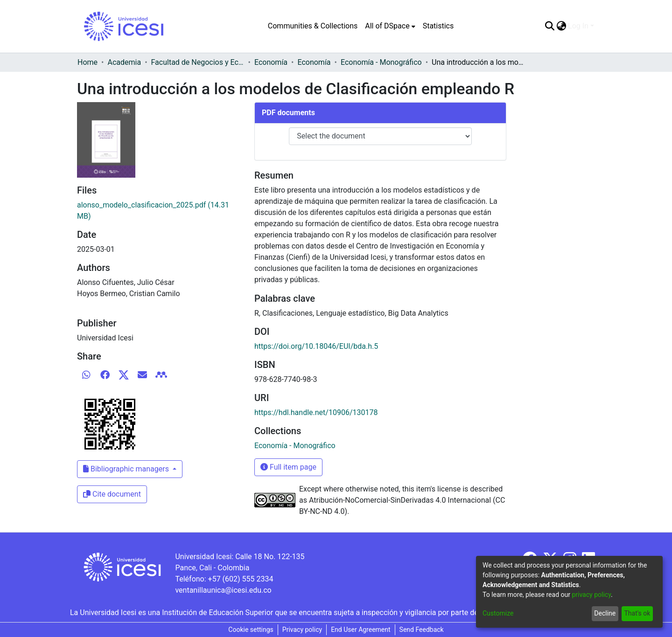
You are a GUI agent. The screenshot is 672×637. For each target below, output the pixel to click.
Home (87, 62)
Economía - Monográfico (381, 62)
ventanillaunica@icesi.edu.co (223, 590)
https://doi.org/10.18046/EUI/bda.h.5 (316, 346)
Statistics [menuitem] (438, 26)
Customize (498, 613)
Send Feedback (422, 630)
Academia (124, 62)
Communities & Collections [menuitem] (313, 26)
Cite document (112, 494)
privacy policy (591, 595)
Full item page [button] (288, 467)
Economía (271, 62)
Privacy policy (302, 630)
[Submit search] (549, 26)
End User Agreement (360, 630)
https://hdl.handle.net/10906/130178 (316, 412)
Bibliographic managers (127, 469)
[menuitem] (390, 26)
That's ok (637, 613)
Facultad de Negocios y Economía (198, 62)
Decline (605, 613)
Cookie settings (251, 630)
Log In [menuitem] (578, 26)
